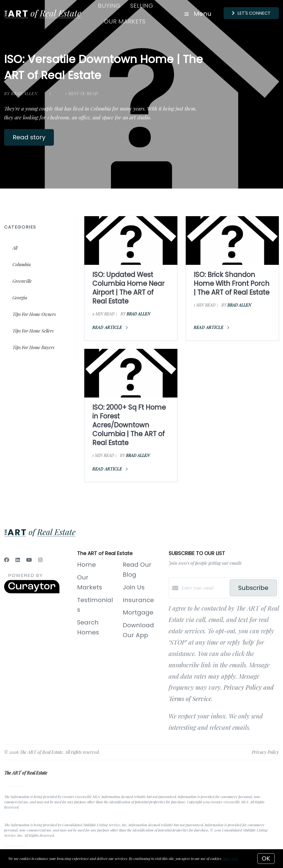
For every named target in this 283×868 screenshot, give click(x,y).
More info (230, 858)
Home (87, 565)
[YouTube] (29, 560)
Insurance (138, 600)
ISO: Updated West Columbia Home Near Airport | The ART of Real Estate (128, 288)
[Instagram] (40, 560)
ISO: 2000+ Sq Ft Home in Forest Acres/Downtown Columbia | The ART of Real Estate (129, 425)
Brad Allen (138, 314)
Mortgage (138, 612)
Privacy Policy (265, 752)
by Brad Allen (21, 94)
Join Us (134, 587)
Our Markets (125, 21)
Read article (110, 327)
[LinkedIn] (18, 560)
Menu (198, 14)
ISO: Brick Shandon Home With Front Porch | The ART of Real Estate (232, 283)
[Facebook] (7, 560)
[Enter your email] (204, 588)
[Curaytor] (32, 592)
